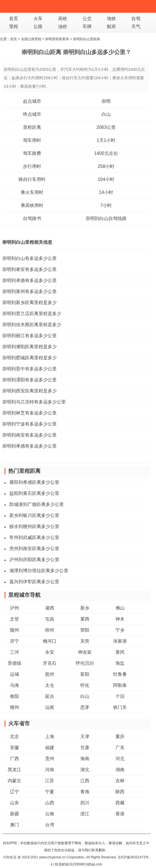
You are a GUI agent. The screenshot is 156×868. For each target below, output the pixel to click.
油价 (63, 26)
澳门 (14, 825)
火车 (38, 19)
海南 (85, 759)
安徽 (14, 748)
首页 (14, 19)
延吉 (50, 696)
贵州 (50, 759)
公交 (87, 19)
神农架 (85, 652)
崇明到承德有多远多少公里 (29, 280)
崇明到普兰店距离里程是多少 (32, 314)
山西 (50, 803)
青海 (85, 792)
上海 (50, 736)
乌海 (14, 685)
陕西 (120, 792)
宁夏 (50, 792)
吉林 (120, 781)
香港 (120, 814)
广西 (14, 759)
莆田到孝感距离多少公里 (34, 482)
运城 (14, 674)
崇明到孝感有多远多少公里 (29, 446)
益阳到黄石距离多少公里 (34, 493)
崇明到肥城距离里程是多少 (29, 358)
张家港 (120, 641)
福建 (50, 748)
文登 (14, 619)
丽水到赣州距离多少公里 (34, 526)
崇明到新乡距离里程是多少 (29, 302)
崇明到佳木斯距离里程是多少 (32, 325)
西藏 (120, 803)
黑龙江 (14, 770)
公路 (38, 26)
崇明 (106, 101)
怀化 (85, 685)
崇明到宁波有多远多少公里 (29, 424)
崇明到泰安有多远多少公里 (29, 269)
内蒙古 (14, 781)
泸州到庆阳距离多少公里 (34, 560)
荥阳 (85, 630)
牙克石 (50, 663)
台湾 (50, 825)
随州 (14, 630)
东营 (85, 641)
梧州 (50, 630)
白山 (106, 114)
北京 (14, 736)
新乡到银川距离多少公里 (34, 515)
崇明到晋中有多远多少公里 (29, 369)
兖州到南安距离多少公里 (34, 549)
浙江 (85, 814)
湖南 (120, 770)
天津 (85, 736)
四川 (85, 803)
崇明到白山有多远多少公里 (29, 258)
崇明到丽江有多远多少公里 (29, 336)
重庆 (120, 736)
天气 (136, 26)
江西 (85, 781)
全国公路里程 (31, 39)
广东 (120, 748)
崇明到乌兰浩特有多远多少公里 (34, 402)
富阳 (85, 674)
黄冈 (120, 652)
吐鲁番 (120, 674)
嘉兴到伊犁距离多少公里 (34, 582)
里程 (14, 26)
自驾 (136, 19)
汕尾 (50, 707)
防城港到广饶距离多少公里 (37, 504)
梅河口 (50, 641)
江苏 (50, 781)
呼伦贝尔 (85, 663)
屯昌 (50, 619)
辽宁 (14, 792)
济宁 (14, 641)
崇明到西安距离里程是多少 (29, 391)
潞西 (50, 608)
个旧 (120, 696)
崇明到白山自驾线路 (106, 218)
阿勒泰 (120, 685)
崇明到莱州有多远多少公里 (29, 291)
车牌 (87, 26)
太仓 (50, 685)
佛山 (120, 608)
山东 (14, 803)
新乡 (85, 608)
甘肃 (85, 748)
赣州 (14, 707)
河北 (120, 759)
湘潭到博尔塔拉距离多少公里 (39, 571)
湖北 (85, 770)
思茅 (85, 707)
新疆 (14, 814)
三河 (14, 652)
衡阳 (14, 696)
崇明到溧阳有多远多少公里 (29, 380)
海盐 (120, 663)
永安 (50, 652)
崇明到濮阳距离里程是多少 (29, 347)
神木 (120, 619)
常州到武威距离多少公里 (34, 537)
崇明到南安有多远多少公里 (29, 435)
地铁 (111, 19)
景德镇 (14, 663)
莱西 (85, 619)
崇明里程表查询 (57, 39)
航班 (111, 26)
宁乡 (120, 630)
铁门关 (120, 707)
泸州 (14, 608)
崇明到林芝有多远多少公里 (29, 413)
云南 (50, 814)
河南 (50, 770)
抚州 (50, 674)
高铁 (63, 19)
